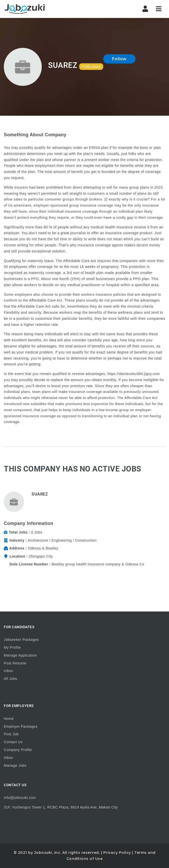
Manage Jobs (15, 765)
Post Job (11, 734)
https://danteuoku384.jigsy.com (133, 374)
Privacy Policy (117, 853)
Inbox (8, 671)
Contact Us (13, 742)
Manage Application (20, 655)
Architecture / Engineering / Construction (62, 540)
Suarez (40, 494)
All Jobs (10, 679)
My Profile (12, 647)
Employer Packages (21, 726)
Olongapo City (41, 556)
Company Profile (18, 750)
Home (9, 719)
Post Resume (15, 663)
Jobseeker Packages (21, 640)
